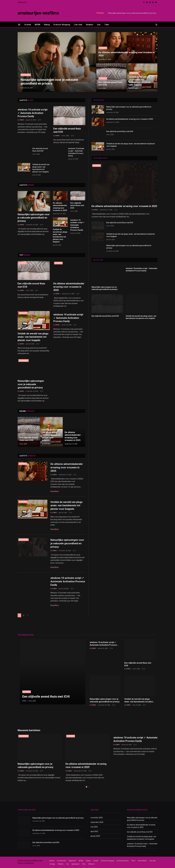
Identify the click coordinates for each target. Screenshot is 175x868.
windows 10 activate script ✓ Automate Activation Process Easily (33, 113)
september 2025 (97, 822)
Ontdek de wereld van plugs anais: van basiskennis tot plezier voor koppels (140, 81)
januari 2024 (95, 836)
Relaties (90, 25)
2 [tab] (89, 787)
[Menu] (19, 25)
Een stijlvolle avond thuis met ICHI (110, 84)
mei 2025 (94, 827)
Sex (99, 25)
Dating (47, 25)
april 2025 (94, 831)
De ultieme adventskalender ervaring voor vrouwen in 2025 (127, 54)
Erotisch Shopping (62, 25)
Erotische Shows (123, 861)
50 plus (52, 861)
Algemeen (103, 48)
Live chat (78, 25)
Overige (52, 864)
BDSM (37, 25)
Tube (107, 25)
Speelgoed (134, 73)
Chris (22, 120)
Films (133, 861)
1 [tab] (86, 787)
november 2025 (97, 818)
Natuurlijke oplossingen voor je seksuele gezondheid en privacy (132, 13)
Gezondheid (26, 75)
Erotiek (28, 25)
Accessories (62, 861)
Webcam (91, 864)
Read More (55, 491)
